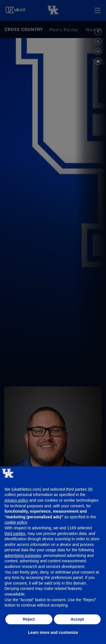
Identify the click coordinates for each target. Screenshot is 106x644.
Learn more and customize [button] (53, 632)
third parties (15, 534)
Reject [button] (29, 619)
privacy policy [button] (16, 500)
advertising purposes (23, 556)
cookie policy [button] (16, 522)
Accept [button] (77, 619)
